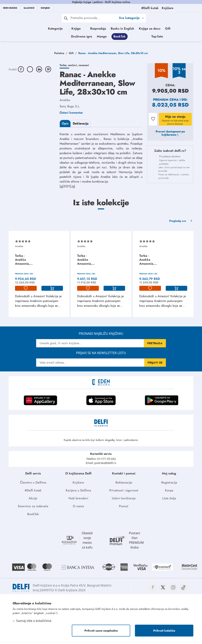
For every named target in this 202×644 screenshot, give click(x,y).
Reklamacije (124, 484)
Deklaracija (81, 125)
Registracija (169, 484)
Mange (124, 37)
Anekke (65, 102)
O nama (78, 508)
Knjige (65, 29)
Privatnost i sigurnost (124, 492)
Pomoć (124, 508)
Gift (173, 29)
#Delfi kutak (33, 492)
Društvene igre (104, 37)
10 (128, 322)
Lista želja (169, 500)
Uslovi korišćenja (124, 500)
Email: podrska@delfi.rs (101, 465)
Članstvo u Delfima (33, 484)
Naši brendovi (78, 500)
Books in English (127, 29)
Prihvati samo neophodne (101, 632)
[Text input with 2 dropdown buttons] (94, 18)
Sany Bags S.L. (70, 108)
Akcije (33, 500)
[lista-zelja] (26, 290)
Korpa (169, 492)
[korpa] (52, 290)
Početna (59, 55)
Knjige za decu (154, 29)
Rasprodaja (103, 29)
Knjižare (78, 484)
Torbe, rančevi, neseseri (74, 67)
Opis (65, 125)
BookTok (142, 37)
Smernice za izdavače (33, 508)
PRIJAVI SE (155, 364)
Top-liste (179, 37)
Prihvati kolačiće (164, 632)
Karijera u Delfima (78, 492)
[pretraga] (66, 18)
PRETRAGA (155, 345)
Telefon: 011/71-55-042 (101, 461)
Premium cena (166, 101)
